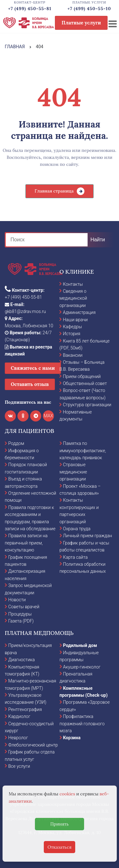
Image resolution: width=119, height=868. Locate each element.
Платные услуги (81, 23)
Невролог (18, 738)
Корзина (72, 738)
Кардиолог (19, 716)
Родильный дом (80, 645)
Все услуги (19, 766)
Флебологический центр (33, 745)
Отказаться (60, 847)
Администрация (79, 312)
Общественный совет (85, 383)
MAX (49, 416)
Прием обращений (82, 376)
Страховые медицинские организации (73, 472)
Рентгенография (25, 709)
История (72, 334)
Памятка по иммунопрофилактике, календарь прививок (83, 450)
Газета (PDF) (21, 621)
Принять (59, 824)
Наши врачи (75, 320)
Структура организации (87, 405)
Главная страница (54, 191)
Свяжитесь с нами (33, 368)
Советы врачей (24, 607)
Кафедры (72, 327)
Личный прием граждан (88, 536)
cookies (67, 794)
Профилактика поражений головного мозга (82, 724)
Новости (17, 600)
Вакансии (73, 355)
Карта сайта (76, 557)
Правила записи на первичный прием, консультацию (26, 543)
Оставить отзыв (30, 384)
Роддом (16, 443)
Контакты (73, 284)
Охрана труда (77, 529)
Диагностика (22, 660)
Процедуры (20, 614)
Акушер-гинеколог (82, 667)
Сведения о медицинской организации (73, 298)
